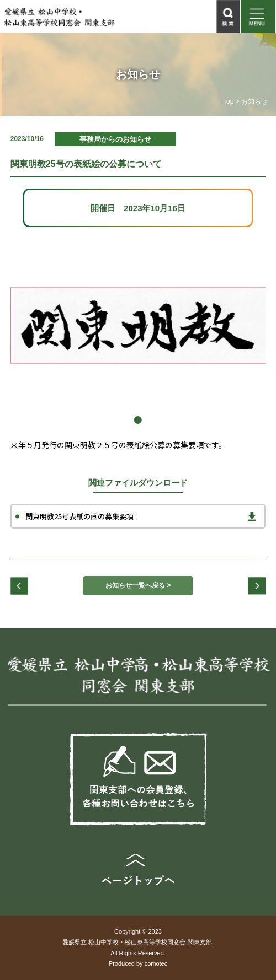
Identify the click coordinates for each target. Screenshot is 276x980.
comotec (156, 963)
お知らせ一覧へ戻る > (138, 585)
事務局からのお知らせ (115, 139)
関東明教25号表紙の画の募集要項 (79, 516)
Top (228, 101)
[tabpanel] (138, 325)
